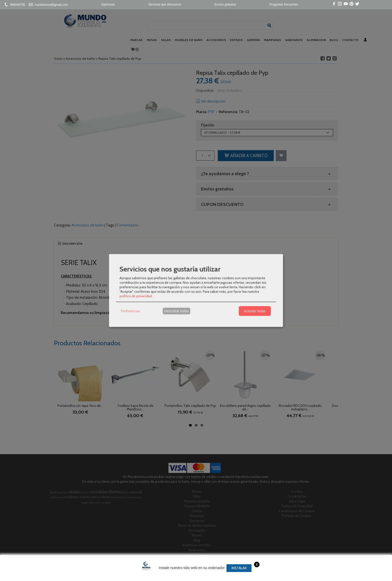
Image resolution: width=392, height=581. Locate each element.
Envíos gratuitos (225, 5)
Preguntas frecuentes (284, 5)
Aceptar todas (255, 311)
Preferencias (131, 311)
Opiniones (108, 5)
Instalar (239, 568)
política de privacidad (136, 296)
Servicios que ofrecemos (165, 5)
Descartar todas (176, 311)
